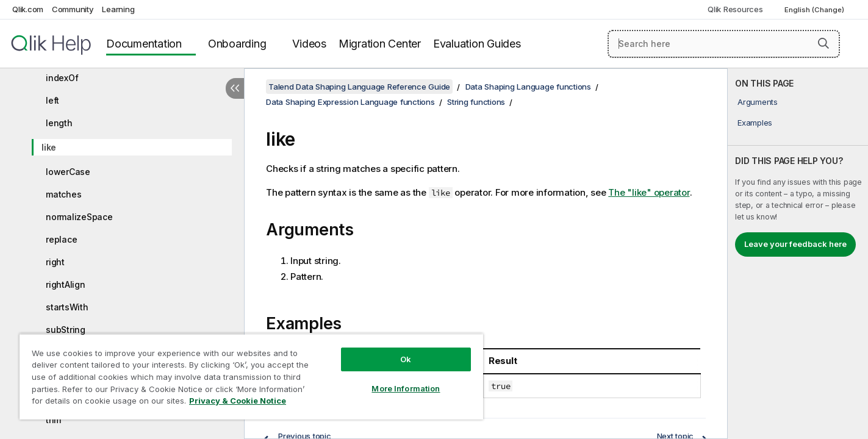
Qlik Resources (735, 9)
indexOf (62, 78)
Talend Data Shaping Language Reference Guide (359, 87)
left (52, 100)
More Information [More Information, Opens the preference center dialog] (406, 388)
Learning (118, 9)
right (55, 262)
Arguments (758, 102)
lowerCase (68, 172)
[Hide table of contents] (235, 88)
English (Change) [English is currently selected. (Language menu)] (815, 10)
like (49, 147)
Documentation (144, 44)
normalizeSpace (79, 217)
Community (73, 9)
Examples (755, 123)
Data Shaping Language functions (528, 87)
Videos (309, 44)
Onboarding (237, 44)
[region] (251, 377)
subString (66, 330)
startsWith (67, 307)
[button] (823, 43)
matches (63, 194)
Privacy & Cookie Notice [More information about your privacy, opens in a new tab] (238, 401)
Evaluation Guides (477, 44)
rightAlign (66, 284)
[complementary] (798, 254)
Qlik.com (28, 9)
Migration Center (380, 44)
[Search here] (724, 44)
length (59, 123)
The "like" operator (649, 192)
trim (53, 420)
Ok (406, 359)
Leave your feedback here (795, 244)
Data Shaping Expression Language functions (350, 102)
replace (61, 239)
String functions (476, 102)
